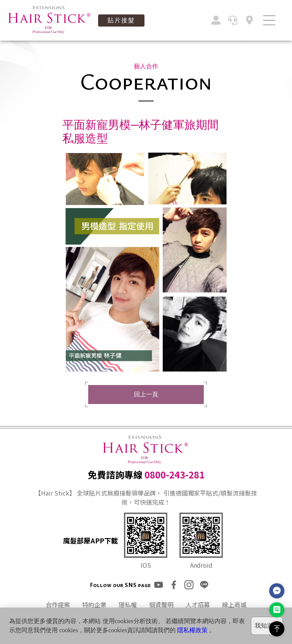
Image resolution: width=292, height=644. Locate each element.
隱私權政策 (192, 630)
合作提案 (58, 605)
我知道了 (267, 626)
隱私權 (128, 605)
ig (189, 585)
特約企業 (94, 605)
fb (174, 585)
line (204, 585)
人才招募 (198, 605)
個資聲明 (161, 605)
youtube (159, 585)
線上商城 (234, 605)
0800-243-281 (175, 474)
